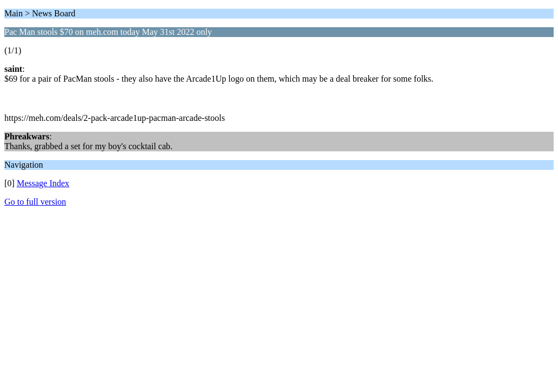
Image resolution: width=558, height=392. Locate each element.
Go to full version (35, 202)
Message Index (43, 183)
